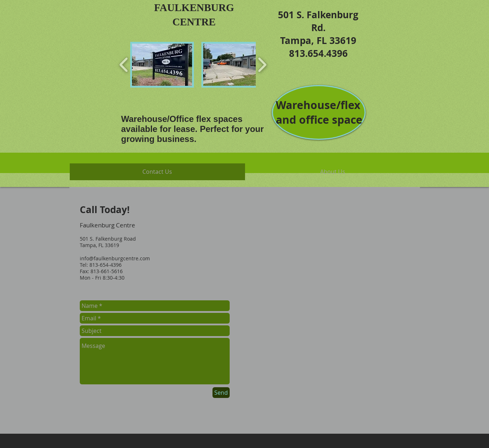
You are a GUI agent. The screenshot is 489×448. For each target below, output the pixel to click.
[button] (162, 65)
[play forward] (262, 65)
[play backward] (124, 65)
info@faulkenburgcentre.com (115, 258)
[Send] (221, 393)
